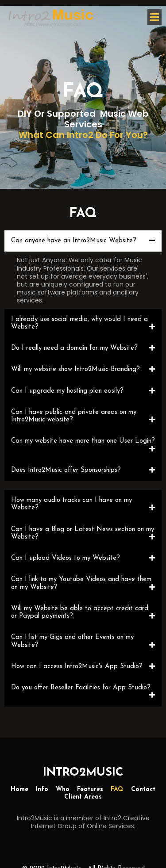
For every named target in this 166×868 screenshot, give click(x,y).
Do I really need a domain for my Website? (74, 348)
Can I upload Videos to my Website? (66, 558)
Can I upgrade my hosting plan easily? (67, 391)
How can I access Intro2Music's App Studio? (77, 667)
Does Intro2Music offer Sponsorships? (66, 470)
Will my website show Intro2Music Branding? (75, 369)
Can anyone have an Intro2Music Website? (74, 241)
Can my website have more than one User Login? (83, 441)
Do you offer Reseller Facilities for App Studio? (81, 688)
